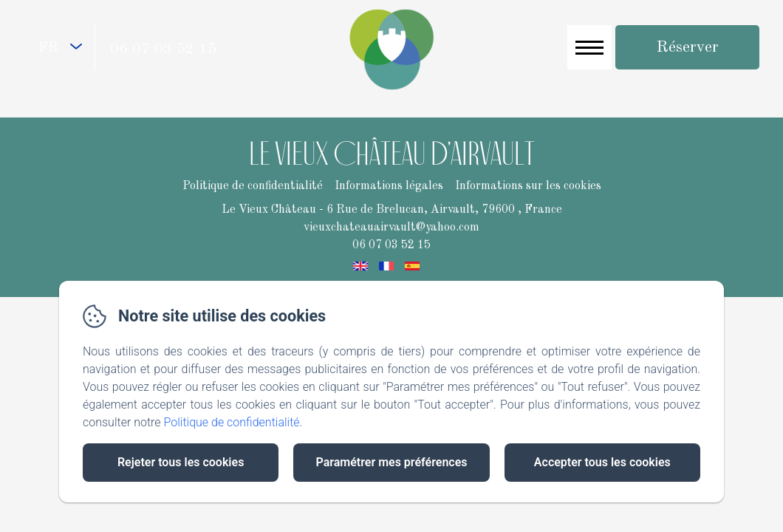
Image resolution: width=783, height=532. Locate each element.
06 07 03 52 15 (163, 50)
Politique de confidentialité (232, 422)
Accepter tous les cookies (602, 462)
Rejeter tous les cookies (181, 462)
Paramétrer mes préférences (391, 462)
